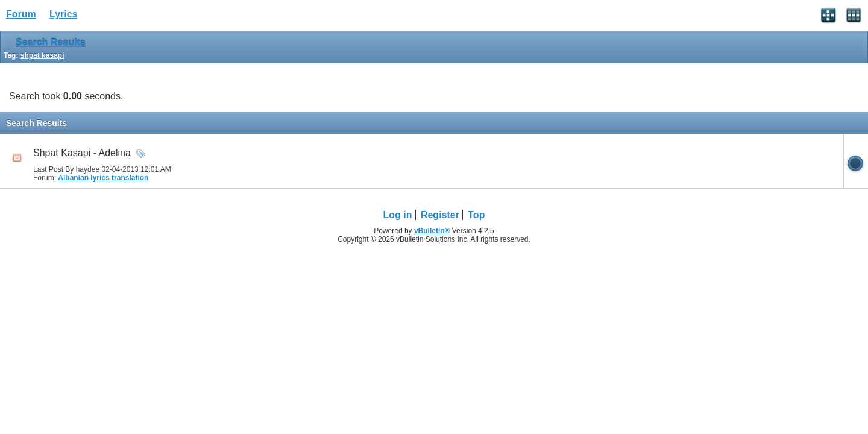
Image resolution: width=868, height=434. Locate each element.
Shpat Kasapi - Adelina (82, 153)
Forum (21, 14)
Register (440, 215)
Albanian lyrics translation (103, 178)
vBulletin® (432, 231)
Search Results (51, 42)
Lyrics (64, 14)
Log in (398, 215)
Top (476, 215)
